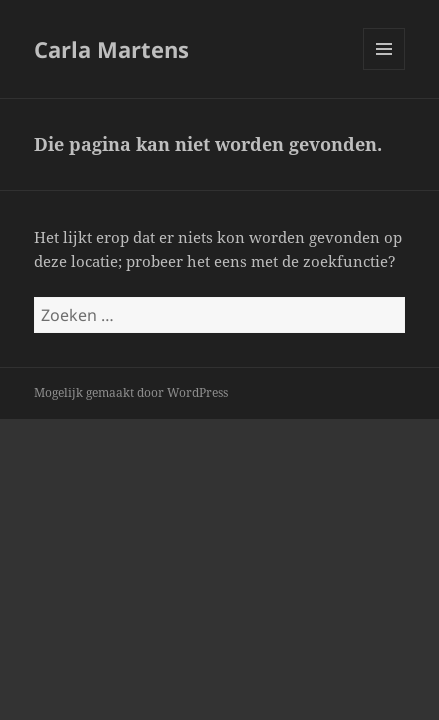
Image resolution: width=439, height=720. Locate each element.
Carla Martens (111, 49)
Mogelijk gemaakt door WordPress (131, 392)
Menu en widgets (384, 69)
